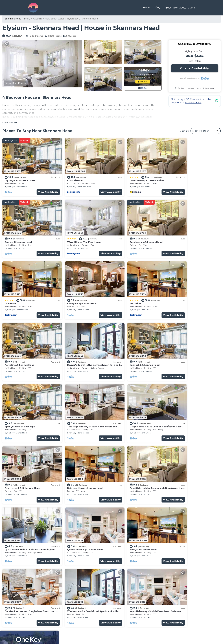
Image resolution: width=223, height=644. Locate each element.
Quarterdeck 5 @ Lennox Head (187, 348)
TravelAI (42, 633)
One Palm (121, 233)
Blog (159, 8)
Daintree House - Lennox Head (21, 405)
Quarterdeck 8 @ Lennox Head (187, 405)
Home (148, 8)
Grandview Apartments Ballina (132, 176)
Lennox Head (21, 182)
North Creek (186, 182)
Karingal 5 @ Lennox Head (185, 291)
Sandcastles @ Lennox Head (75, 233)
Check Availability (195, 68)
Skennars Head (90, 19)
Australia (37, 19)
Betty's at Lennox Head (17, 462)
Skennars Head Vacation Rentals (24, 571)
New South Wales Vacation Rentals (26, 576)
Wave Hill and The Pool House (21, 233)
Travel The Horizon (40, 626)
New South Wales (55, 19)
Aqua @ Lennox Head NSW (19, 176)
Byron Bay (73, 19)
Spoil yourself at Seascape (19, 348)
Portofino (10, 291)
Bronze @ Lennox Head (183, 176)
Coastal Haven (68, 176)
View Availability (41, 188)
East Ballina (131, 182)
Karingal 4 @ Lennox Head (185, 233)
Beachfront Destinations (181, 8)
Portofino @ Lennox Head (74, 291)
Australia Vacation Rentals (21, 581)
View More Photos (16, 83)
